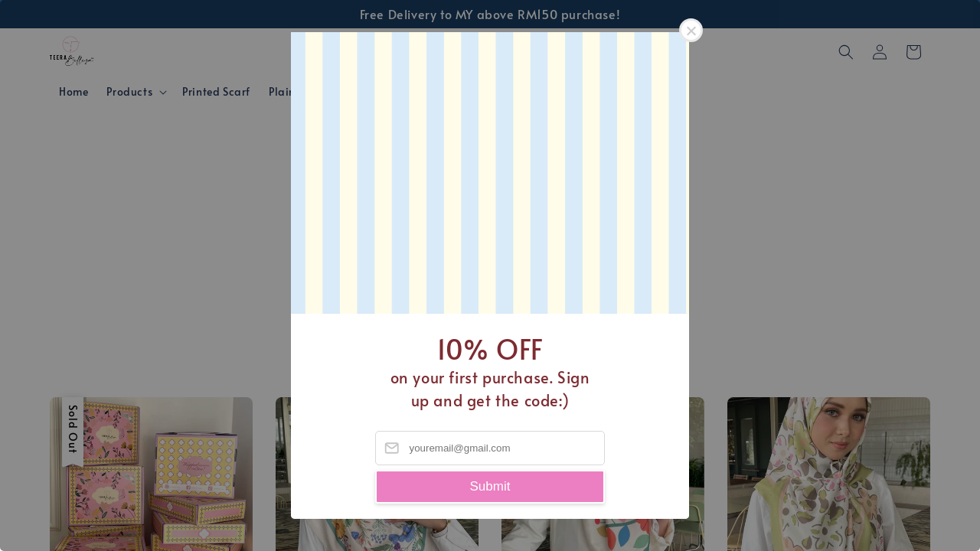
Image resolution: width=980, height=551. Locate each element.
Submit (490, 486)
